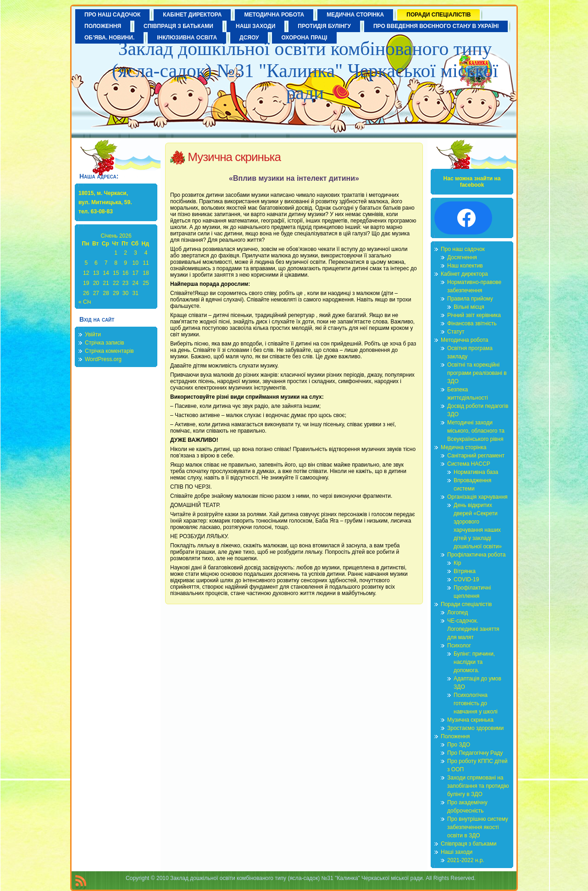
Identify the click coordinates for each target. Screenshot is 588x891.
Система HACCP (469, 464)
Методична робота (464, 340)
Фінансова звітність (472, 323)
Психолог (459, 646)
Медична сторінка (463, 447)
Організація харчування (477, 497)
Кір (457, 563)
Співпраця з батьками (469, 844)
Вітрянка (465, 571)
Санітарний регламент (476, 456)
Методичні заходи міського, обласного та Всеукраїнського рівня (476, 431)
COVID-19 (466, 579)
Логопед (458, 613)
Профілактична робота (476, 555)
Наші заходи (457, 852)
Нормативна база (476, 472)
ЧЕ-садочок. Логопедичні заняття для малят (473, 629)
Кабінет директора (464, 274)
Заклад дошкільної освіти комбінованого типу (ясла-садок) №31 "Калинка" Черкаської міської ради (305, 71)
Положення (455, 736)
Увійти (93, 334)
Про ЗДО (459, 745)
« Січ (85, 302)
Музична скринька (234, 157)
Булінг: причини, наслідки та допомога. (474, 662)
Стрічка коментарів (109, 351)
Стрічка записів (105, 343)
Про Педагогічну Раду (475, 753)
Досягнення (462, 257)
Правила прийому (470, 299)
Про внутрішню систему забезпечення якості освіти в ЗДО (478, 827)
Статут (456, 332)
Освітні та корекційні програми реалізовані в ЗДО (477, 373)
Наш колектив (465, 266)
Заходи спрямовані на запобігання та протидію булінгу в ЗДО (478, 786)
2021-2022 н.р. (466, 860)
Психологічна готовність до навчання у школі (476, 703)
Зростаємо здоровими (475, 728)
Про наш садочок (463, 249)
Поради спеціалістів (466, 604)
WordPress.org (103, 359)
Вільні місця (469, 307)
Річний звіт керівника (474, 315)
